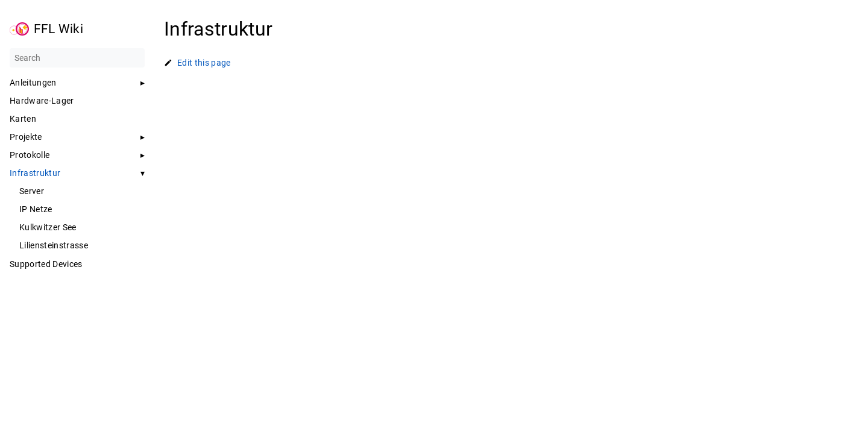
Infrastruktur (35, 173)
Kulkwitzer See (48, 227)
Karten (23, 119)
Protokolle (30, 155)
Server (32, 191)
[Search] (77, 58)
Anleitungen (33, 83)
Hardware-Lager (42, 101)
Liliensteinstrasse (54, 245)
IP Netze (36, 209)
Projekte (26, 137)
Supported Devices (46, 264)
